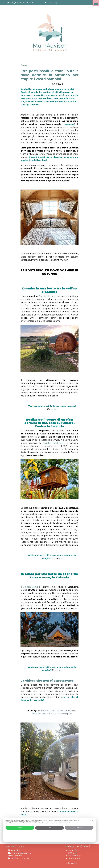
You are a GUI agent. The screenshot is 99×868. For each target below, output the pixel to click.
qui (55, 409)
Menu (96, 3)
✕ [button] (93, 821)
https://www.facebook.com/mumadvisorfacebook (46, 3)
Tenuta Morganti (48, 296)
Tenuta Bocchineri (53, 443)
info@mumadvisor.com (20, 3)
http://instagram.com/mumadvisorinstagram (51, 3)
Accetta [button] (20, 828)
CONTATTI (73, 853)
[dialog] (49, 830)
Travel (24, 65)
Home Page (74, 850)
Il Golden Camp (29, 587)
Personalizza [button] (79, 828)
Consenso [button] (73, 863)
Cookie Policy (74, 858)
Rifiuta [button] (50, 828)
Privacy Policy (74, 856)
